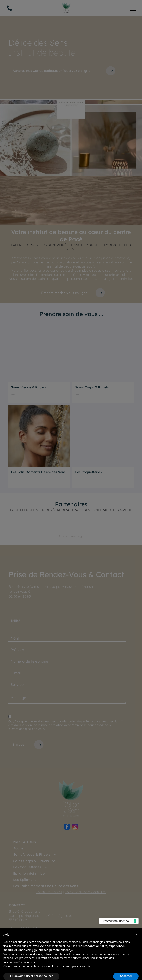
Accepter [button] (126, 976)
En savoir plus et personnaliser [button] (31, 976)
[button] (137, 934)
